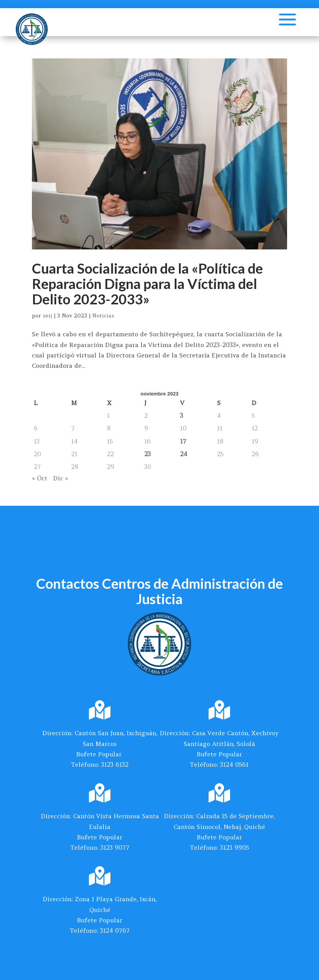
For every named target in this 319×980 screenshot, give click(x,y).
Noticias (103, 316)
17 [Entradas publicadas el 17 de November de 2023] (183, 441)
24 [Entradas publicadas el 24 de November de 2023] (184, 454)
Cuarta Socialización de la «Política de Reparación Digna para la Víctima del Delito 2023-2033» (147, 283)
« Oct (40, 478)
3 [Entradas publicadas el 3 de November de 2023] (182, 415)
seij (47, 316)
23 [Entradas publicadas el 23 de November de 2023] (148, 454)
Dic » (61, 478)
